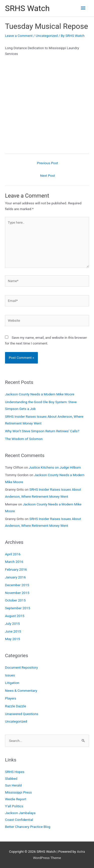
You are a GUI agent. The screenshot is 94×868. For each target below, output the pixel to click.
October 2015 (15, 600)
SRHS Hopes (15, 772)
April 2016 (13, 554)
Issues (10, 675)
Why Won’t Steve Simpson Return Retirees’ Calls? (42, 431)
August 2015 (15, 616)
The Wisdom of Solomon (24, 439)
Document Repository (21, 667)
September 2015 (18, 608)
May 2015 (13, 639)
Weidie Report (16, 799)
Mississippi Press (18, 792)
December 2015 (17, 585)
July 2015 (12, 624)
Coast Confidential (19, 820)
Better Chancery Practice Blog (28, 827)
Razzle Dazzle (16, 706)
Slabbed (11, 778)
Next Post (48, 176)
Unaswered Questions (22, 714)
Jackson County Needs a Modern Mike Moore (40, 394)
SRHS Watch (27, 8)
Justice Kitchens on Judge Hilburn (55, 467)
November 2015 (17, 593)
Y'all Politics (14, 806)
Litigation (12, 683)
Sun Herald (13, 785)
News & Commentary (21, 690)
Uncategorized (47, 36)
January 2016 (15, 577)
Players (11, 698)
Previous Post (48, 163)
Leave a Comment (19, 36)
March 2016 (14, 562)
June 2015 (13, 631)
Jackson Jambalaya (20, 813)
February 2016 (16, 569)
